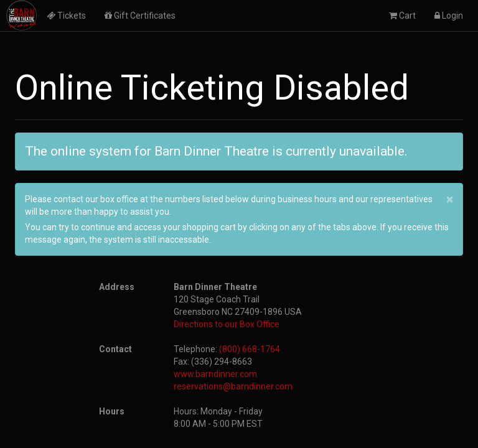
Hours (112, 411)
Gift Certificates (140, 16)
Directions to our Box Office (227, 324)
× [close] (450, 199)
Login (449, 16)
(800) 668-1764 (250, 349)
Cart (402, 16)
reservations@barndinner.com (233, 386)
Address (117, 287)
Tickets (66, 16)
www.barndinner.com (215, 374)
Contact (115, 349)
